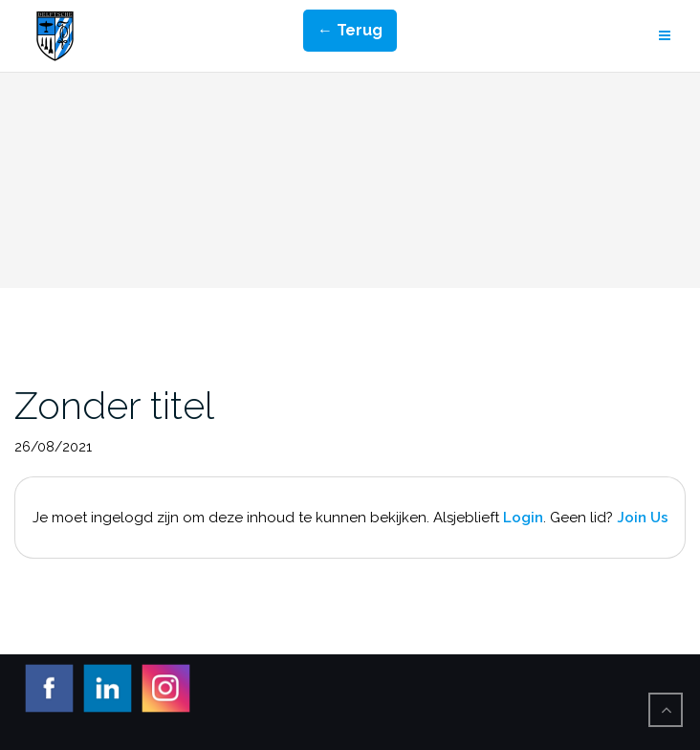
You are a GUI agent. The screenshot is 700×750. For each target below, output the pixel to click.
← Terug (350, 30)
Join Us (643, 518)
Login (523, 518)
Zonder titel (114, 405)
